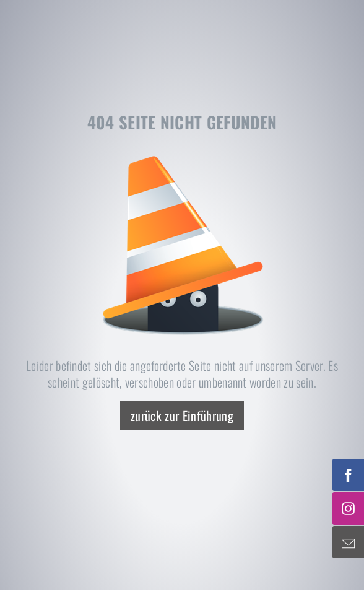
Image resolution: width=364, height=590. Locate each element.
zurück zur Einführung (182, 415)
